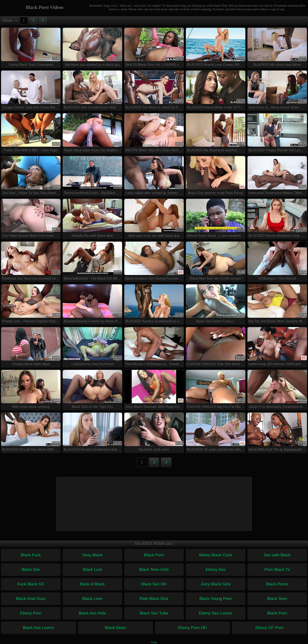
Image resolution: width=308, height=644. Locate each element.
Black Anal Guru (31, 599)
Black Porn (154, 555)
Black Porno (277, 584)
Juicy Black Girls (216, 584)
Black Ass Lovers (38, 628)
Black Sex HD (154, 584)
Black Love (92, 599)
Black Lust (93, 569)
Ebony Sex (216, 569)
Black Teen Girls (154, 569)
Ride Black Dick (154, 599)
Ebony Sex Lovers (216, 613)
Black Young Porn (215, 599)
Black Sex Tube (154, 613)
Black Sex (31, 569)
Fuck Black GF (31, 584)
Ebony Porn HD (192, 628)
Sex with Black (277, 555)
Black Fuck (31, 555)
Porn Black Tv (277, 569)
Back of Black (92, 584)
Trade (154, 642)
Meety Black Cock (216, 555)
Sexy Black (93, 555)
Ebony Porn (31, 613)
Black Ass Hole (92, 613)
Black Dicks (115, 628)
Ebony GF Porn (269, 628)
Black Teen (277, 599)
